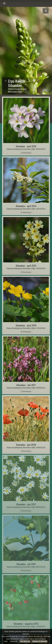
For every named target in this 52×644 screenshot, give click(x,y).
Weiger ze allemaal (39, 641)
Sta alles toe (25, 641)
